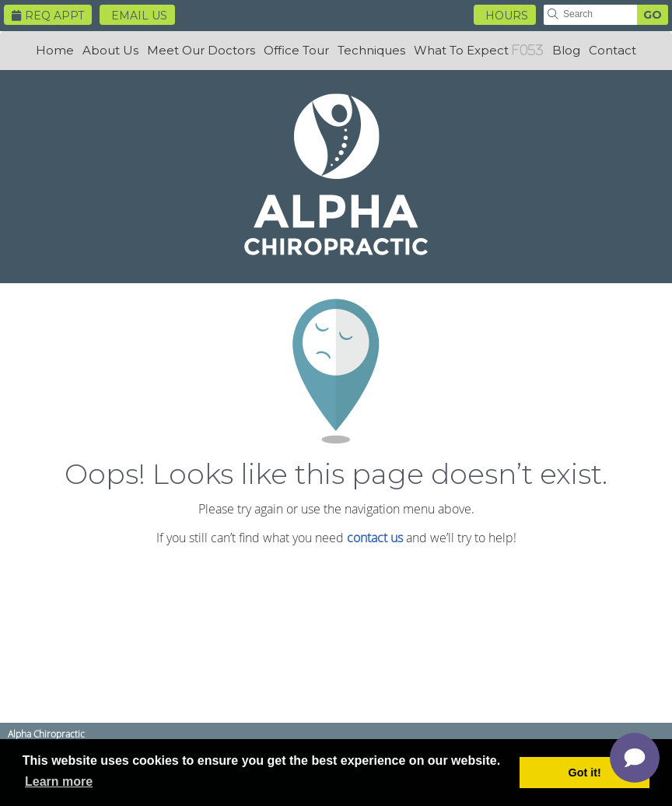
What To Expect (461, 50)
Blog (566, 50)
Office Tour (296, 50)
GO (653, 15)
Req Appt (48, 16)
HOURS (507, 16)
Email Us (139, 16)
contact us (375, 538)
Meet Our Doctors (201, 50)
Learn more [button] (59, 781)
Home (55, 50)
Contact (612, 50)
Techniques (371, 50)
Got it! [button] (585, 773)
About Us (110, 50)
